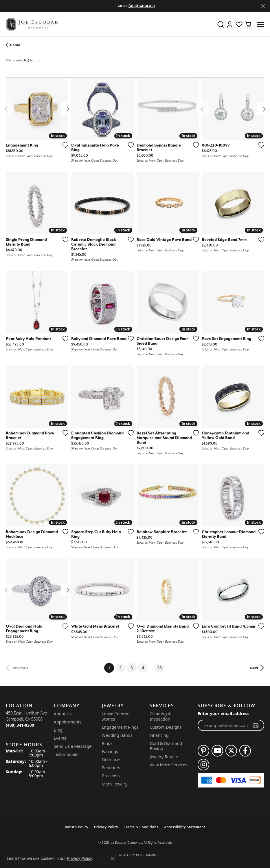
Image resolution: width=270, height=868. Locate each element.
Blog (58, 730)
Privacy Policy (106, 827)
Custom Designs (166, 727)
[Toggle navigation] (261, 24)
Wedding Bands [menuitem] (117, 735)
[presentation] (68, 109)
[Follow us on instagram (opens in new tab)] (203, 765)
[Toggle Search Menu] (221, 24)
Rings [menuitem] (107, 743)
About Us (63, 714)
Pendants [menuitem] (111, 768)
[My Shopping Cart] (248, 24)
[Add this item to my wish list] (65, 145)
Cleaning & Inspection (160, 716)
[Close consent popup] (113, 859)
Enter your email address (224, 713)
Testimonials (66, 754)
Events (60, 738)
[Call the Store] (20, 725)
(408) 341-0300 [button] (142, 6)
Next (254, 668)
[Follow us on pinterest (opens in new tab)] (203, 751)
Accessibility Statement (185, 827)
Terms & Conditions (141, 827)
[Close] (263, 6)
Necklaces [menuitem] (112, 760)
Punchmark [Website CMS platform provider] (146, 855)
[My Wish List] (239, 24)
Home (15, 45)
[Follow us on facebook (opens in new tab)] (245, 751)
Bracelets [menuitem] (111, 776)
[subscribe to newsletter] (256, 726)
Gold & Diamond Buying (166, 746)
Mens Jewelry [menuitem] (115, 784)
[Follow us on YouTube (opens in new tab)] (217, 751)
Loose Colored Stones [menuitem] (116, 716)
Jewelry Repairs (164, 757)
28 (159, 668)
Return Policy (77, 827)
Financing (159, 735)
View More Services (168, 765)
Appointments (68, 722)
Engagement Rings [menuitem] (120, 727)
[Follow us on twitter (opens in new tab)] (231, 751)
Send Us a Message (73, 746)
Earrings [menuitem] (110, 751)
